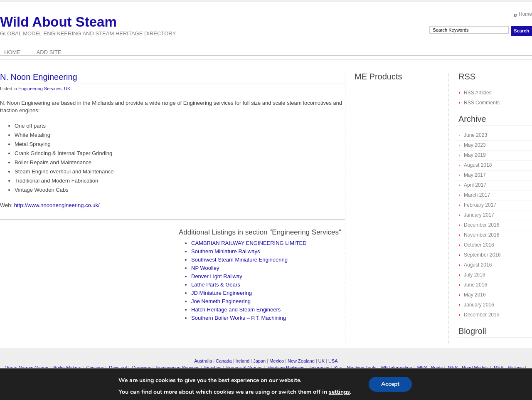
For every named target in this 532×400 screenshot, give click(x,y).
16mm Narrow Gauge (26, 368)
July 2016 (474, 275)
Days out (118, 368)
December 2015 (482, 315)
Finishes (213, 368)
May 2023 (475, 145)
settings (339, 392)
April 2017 (475, 185)
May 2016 (475, 295)
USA (333, 361)
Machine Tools (362, 368)
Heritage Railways (286, 368)
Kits (338, 368)
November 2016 (482, 235)
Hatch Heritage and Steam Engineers (236, 310)
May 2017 (475, 175)
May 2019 (475, 155)
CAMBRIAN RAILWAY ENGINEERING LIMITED (249, 243)
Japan (259, 361)
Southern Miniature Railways (225, 251)
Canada (224, 361)
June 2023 (475, 135)
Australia (203, 361)
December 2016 (482, 225)
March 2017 (477, 195)
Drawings (142, 368)
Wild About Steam (58, 22)
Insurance (319, 368)
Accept (390, 384)
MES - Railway (509, 368)
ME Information (397, 368)
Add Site (49, 52)
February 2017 (480, 205)
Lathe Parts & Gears (216, 285)
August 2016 (478, 265)
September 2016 (482, 255)
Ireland (243, 361)
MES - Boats (430, 368)
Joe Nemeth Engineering (221, 301)
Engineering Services (40, 89)
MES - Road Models (468, 368)
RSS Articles (478, 93)
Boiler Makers (67, 368)
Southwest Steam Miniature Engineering (239, 260)
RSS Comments (482, 103)
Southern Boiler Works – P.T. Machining (239, 318)
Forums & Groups (245, 368)
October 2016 (479, 245)
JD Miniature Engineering (222, 293)
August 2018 (478, 165)
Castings (95, 368)
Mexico (277, 361)
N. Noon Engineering (39, 77)
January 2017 (479, 215)
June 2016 (475, 285)
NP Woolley (205, 268)
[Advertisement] (70, 286)
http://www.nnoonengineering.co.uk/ (57, 205)
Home (525, 14)
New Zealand (301, 361)
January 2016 (479, 305)
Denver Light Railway (217, 276)
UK (67, 89)
